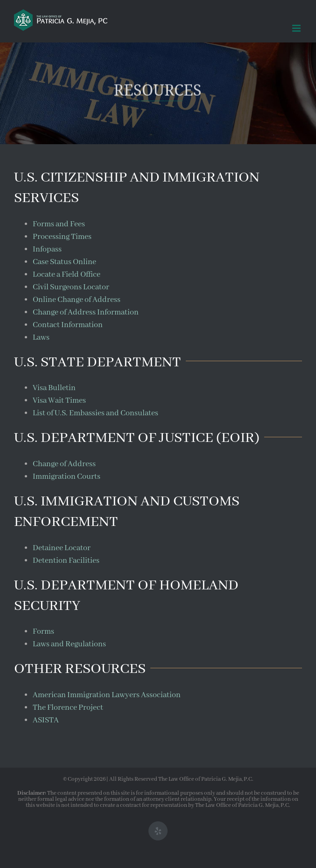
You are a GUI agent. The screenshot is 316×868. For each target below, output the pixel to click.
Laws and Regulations (69, 644)
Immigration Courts (67, 477)
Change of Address (64, 464)
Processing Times (62, 237)
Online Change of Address (77, 300)
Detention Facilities (66, 561)
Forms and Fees (59, 224)
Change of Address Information (86, 312)
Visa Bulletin (54, 388)
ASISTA (46, 720)
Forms (43, 632)
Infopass (47, 249)
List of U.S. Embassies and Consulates (95, 413)
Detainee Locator (62, 548)
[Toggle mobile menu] (297, 28)
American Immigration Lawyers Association (107, 695)
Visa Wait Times (59, 401)
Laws (41, 338)
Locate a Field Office (67, 275)
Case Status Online (64, 262)
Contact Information (68, 325)
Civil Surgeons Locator (71, 287)
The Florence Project (68, 708)
